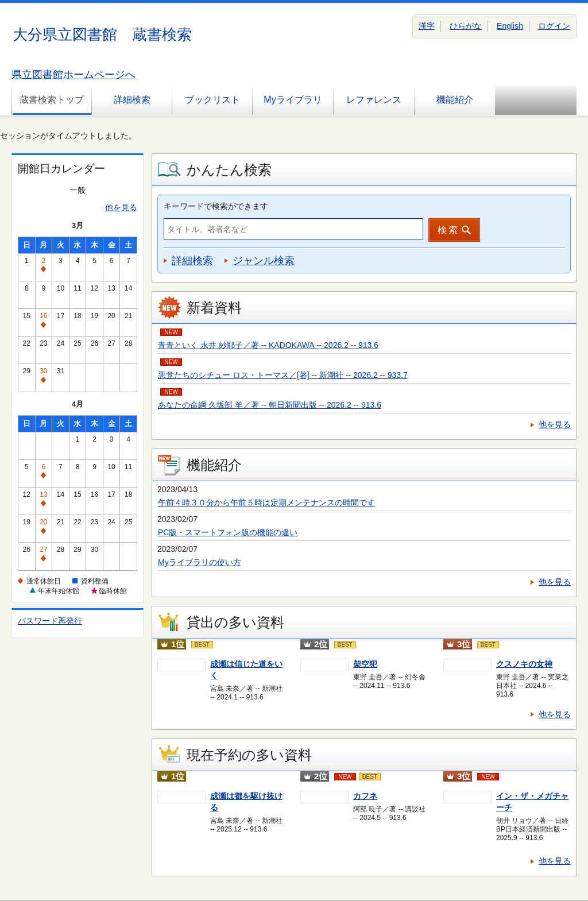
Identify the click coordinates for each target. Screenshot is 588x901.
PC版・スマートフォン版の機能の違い (228, 532)
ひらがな (466, 26)
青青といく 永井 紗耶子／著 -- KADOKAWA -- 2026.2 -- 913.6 (268, 345)
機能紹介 (455, 100)
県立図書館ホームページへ (73, 75)
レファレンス (374, 100)
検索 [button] (448, 230)
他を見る (121, 207)
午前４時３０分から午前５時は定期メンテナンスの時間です (266, 502)
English (510, 26)
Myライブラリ (293, 100)
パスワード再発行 (50, 621)
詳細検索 (132, 100)
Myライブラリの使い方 (200, 562)
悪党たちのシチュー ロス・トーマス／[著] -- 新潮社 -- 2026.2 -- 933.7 (283, 375)
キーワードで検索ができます (216, 206)
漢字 (427, 26)
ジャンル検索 (264, 261)
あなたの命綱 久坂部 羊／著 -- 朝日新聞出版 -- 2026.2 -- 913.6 (270, 405)
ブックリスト (212, 100)
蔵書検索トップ (52, 100)
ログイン (554, 26)
